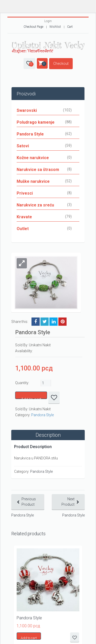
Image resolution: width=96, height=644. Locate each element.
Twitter (45, 322)
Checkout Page (33, 27)
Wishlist (55, 27)
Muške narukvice (33, 181)
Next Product (68, 502)
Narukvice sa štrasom (38, 170)
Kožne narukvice (33, 158)
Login (48, 21)
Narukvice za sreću (35, 205)
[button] (22, 263)
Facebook (36, 322)
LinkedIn (54, 322)
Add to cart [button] (29, 638)
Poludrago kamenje (36, 122)
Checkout (61, 64)
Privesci (25, 193)
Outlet (23, 229)
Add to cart (31, 398)
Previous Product (29, 502)
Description (48, 435)
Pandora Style (30, 134)
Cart (70, 27)
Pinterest (62, 322)
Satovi (23, 146)
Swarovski (27, 110)
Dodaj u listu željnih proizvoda (54, 398)
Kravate (24, 217)
